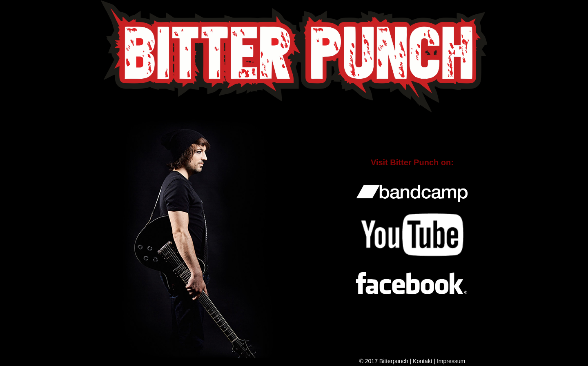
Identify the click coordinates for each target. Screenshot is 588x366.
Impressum (451, 361)
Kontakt (422, 361)
